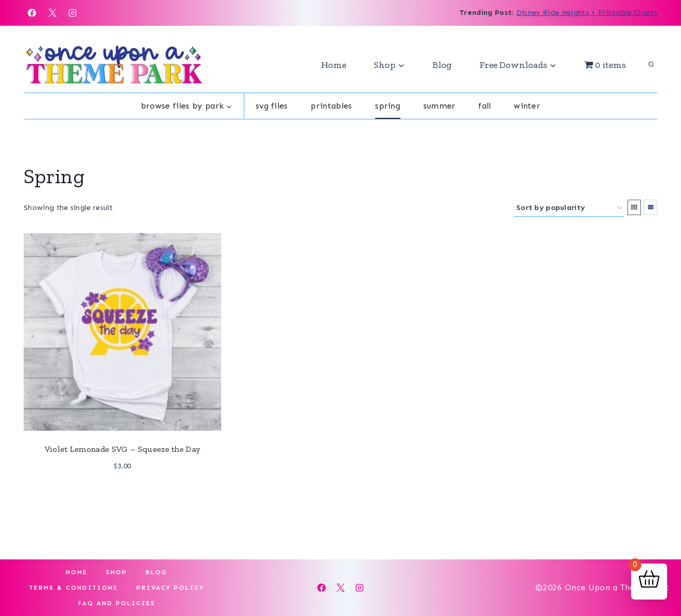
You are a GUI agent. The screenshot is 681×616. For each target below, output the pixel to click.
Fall (485, 106)
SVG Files (272, 106)
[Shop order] (569, 208)
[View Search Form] (651, 65)
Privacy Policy (170, 588)
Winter (527, 106)
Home (334, 65)
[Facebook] (32, 13)
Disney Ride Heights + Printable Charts (587, 13)
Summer (440, 106)
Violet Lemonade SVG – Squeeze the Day (123, 449)
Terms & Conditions (74, 588)
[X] (52, 13)
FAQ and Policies (117, 603)
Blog (442, 65)
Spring (388, 106)
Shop (117, 572)
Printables (331, 106)
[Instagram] (73, 13)
